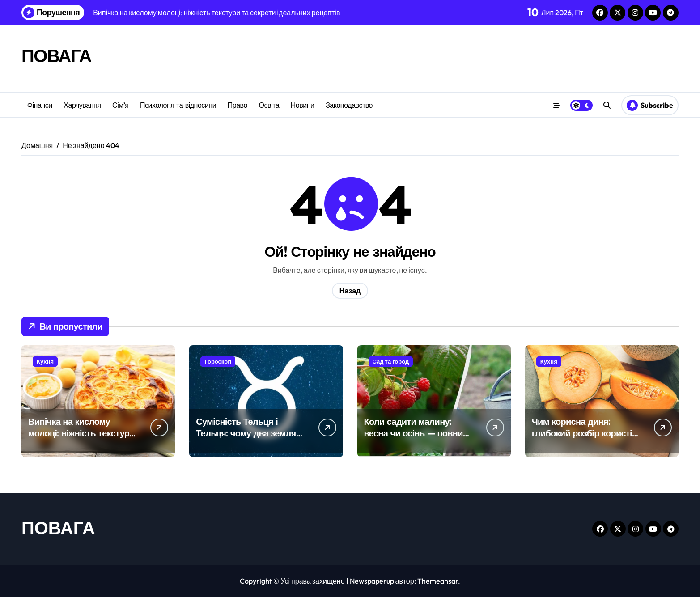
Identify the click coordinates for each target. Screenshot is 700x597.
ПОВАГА (56, 55)
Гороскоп (218, 361)
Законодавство (349, 105)
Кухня (45, 361)
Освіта (269, 105)
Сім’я (120, 105)
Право (238, 105)
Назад (350, 291)
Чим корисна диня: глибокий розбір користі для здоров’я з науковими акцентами (586, 439)
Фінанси (40, 105)
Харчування (82, 105)
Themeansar (438, 581)
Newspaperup (372, 581)
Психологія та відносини (178, 105)
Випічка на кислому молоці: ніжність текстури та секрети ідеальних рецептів (81, 439)
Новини (303, 105)
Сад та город (391, 361)
